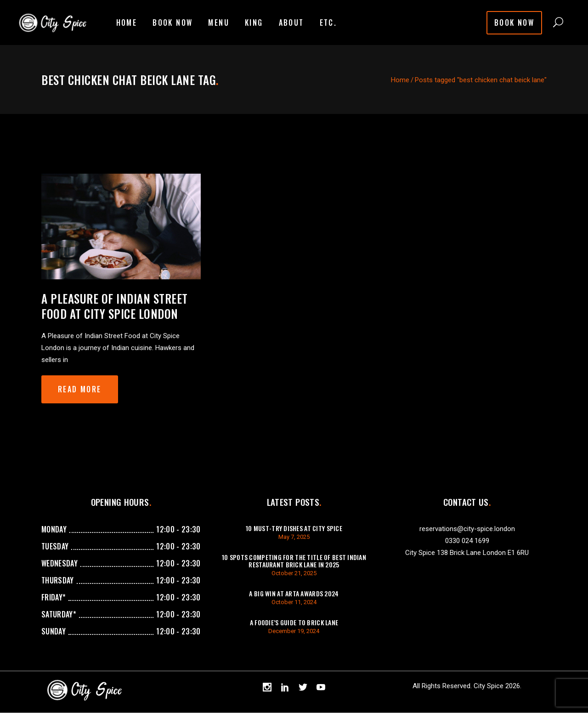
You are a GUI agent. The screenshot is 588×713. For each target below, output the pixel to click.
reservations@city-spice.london (467, 529)
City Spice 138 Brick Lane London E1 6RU (467, 553)
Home (400, 80)
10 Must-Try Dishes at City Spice (294, 528)
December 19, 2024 (294, 631)
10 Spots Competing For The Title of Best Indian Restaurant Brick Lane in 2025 (294, 561)
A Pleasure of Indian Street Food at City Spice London (115, 306)
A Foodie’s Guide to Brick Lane (294, 622)
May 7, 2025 (294, 537)
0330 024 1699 (467, 541)
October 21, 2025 (294, 573)
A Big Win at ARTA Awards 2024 (294, 593)
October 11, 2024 (294, 602)
